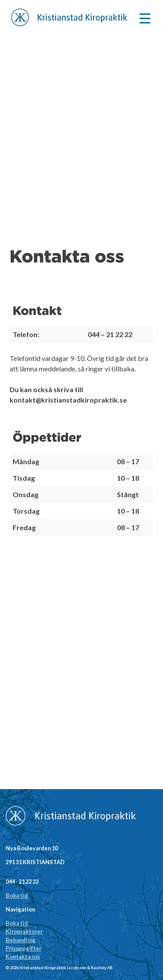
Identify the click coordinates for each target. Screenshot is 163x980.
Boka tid (17, 895)
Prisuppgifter (23, 948)
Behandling (21, 940)
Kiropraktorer (24, 931)
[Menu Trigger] (145, 18)
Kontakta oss (23, 957)
